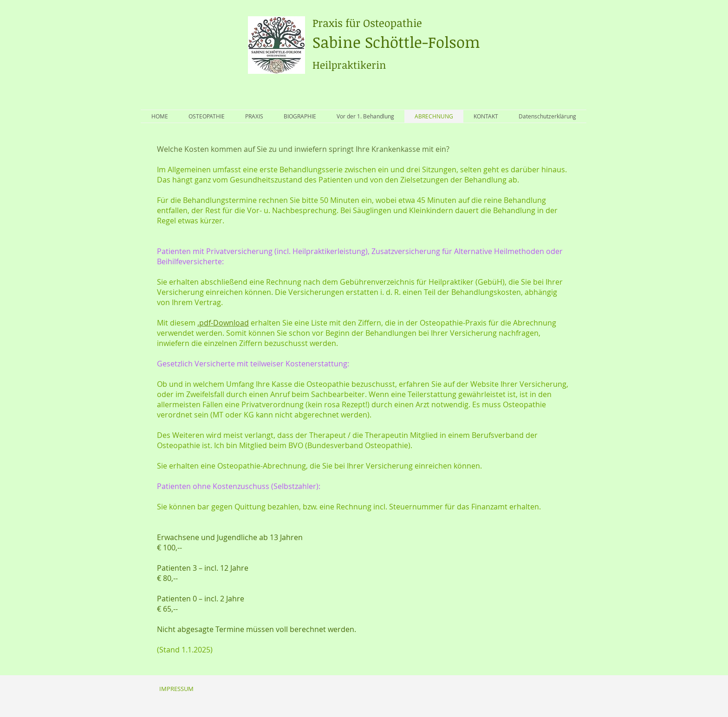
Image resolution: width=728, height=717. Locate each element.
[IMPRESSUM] (176, 689)
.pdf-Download (223, 323)
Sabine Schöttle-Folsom (396, 34)
